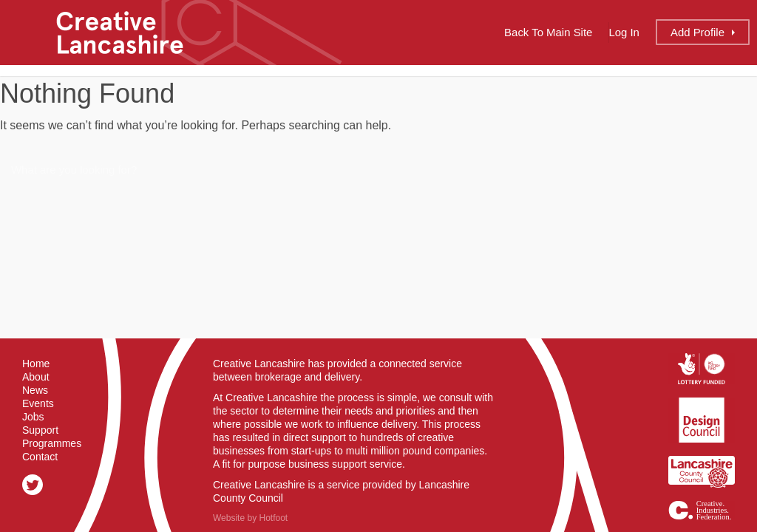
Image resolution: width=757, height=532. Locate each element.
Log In (624, 32)
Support (40, 430)
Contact (40, 457)
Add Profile (697, 32)
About (36, 377)
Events (38, 403)
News (35, 390)
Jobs (33, 417)
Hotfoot (273, 518)
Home (36, 364)
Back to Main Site (548, 32)
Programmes (52, 443)
